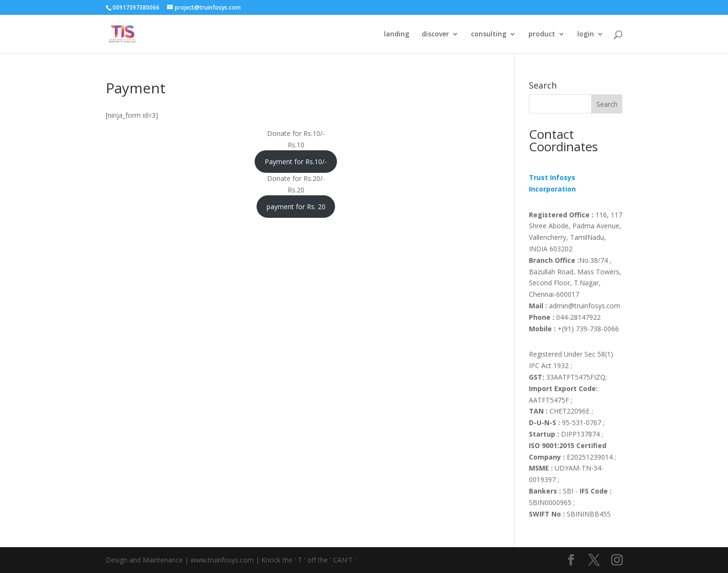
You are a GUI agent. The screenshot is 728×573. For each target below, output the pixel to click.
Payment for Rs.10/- (296, 162)
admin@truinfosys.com (575, 306)
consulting (489, 34)
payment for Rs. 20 (296, 207)
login (586, 34)
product (542, 34)
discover (435, 34)
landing (397, 34)
